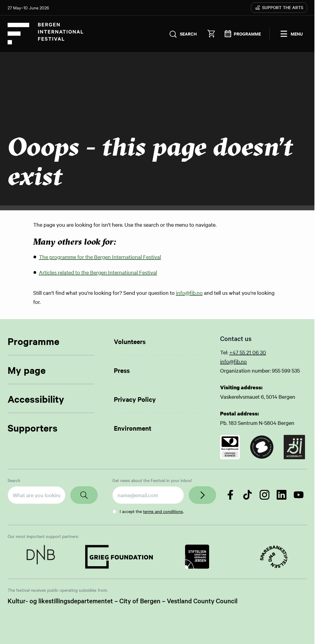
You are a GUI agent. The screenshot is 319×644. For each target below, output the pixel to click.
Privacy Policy (135, 399)
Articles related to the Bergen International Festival (98, 272)
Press (122, 370)
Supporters (33, 428)
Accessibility (36, 399)
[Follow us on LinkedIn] (282, 495)
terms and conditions (163, 511)
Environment (133, 428)
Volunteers (130, 341)
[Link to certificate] (230, 447)
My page (27, 370)
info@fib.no (189, 293)
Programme (33, 341)
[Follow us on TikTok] (247, 495)
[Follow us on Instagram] (265, 495)
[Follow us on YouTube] (299, 495)
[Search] (84, 495)
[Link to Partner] (41, 557)
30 (263, 352)
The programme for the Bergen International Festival (100, 257)
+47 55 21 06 (245, 352)
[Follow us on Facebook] (230, 495)
